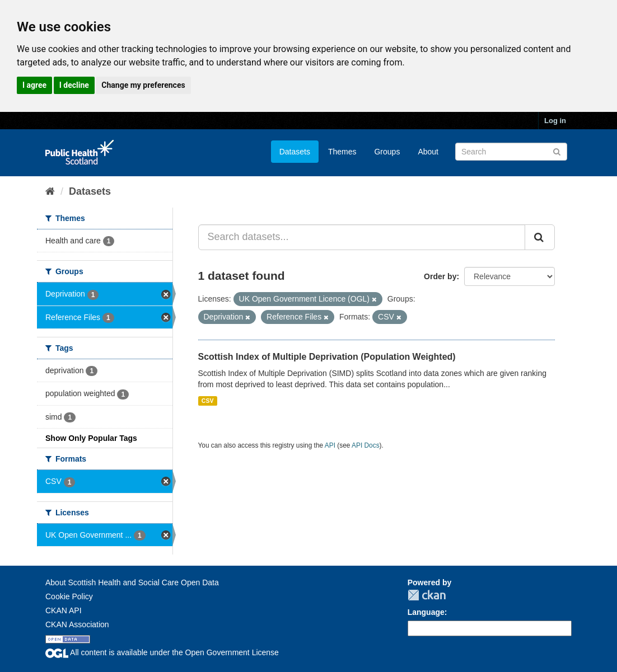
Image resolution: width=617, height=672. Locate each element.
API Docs (366, 445)
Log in (555, 121)
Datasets (295, 152)
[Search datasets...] (362, 237)
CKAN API (64, 610)
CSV (208, 401)
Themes (342, 152)
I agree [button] (34, 85)
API (330, 445)
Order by (440, 276)
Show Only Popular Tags (91, 438)
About (428, 152)
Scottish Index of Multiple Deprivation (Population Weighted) (327, 357)
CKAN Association (77, 624)
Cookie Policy (69, 596)
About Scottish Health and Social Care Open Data (132, 582)
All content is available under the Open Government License (162, 652)
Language (426, 612)
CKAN (427, 595)
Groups (387, 152)
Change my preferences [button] (143, 85)
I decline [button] (74, 85)
